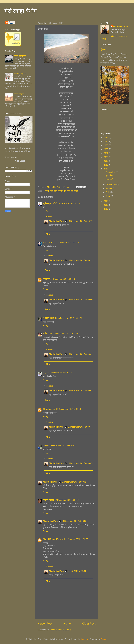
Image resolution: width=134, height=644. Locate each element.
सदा (44, 373)
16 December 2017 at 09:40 (80, 300)
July (108, 192)
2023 (106, 145)
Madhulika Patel (57, 221)
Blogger (104, 639)
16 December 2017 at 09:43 (80, 390)
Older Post (89, 624)
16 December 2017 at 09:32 (74, 482)
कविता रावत (48, 334)
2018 (106, 165)
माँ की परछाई (19, 94)
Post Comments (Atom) (60, 630)
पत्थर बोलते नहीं (20, 56)
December (111, 172)
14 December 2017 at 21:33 (70, 318)
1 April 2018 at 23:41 (77, 571)
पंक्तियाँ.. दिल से (20, 74)
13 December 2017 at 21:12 (68, 243)
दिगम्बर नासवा (48, 500)
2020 (106, 157)
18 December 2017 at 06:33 (74, 521)
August (109, 188)
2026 (106, 138)
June (108, 196)
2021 (106, 153)
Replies (49, 217)
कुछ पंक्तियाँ (110, 176)
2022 (106, 149)
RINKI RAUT (49, 243)
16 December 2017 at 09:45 (80, 463)
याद (68, 191)
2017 (106, 169)
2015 (106, 205)
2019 (106, 161)
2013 (106, 209)
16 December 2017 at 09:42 (80, 354)
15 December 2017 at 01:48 (59, 373)
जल (51, 191)
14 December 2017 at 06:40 (63, 279)
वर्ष (72, 191)
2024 (106, 141)
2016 (106, 201)
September (111, 184)
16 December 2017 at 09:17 (80, 221)
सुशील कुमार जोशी (50, 203)
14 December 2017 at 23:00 (66, 334)
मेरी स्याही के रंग (21, 11)
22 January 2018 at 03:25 (77, 539)
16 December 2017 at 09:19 (80, 260)
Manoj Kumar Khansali (54, 539)
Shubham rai (49, 409)
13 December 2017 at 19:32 (70, 203)
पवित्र (60, 191)
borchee (85, 639)
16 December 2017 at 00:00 (62, 445)
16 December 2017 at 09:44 (80, 427)
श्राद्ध (76, 191)
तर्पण (55, 191)
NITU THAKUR (50, 318)
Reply (46, 211)
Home (67, 624)
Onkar (46, 445)
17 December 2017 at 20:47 (67, 500)
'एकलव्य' (46, 279)
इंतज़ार (104, 49)
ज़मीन (47, 191)
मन (65, 191)
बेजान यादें (109, 179)
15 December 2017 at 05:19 (68, 409)
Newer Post (45, 624)
